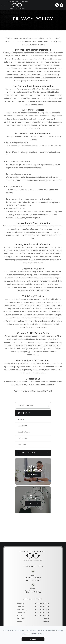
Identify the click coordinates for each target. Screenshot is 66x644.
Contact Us (22, 445)
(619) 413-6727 (33, 592)
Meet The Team (24, 432)
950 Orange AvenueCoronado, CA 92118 (33, 579)
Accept (33, 639)
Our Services (22, 426)
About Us (21, 419)
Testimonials (23, 438)
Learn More (33, 475)
